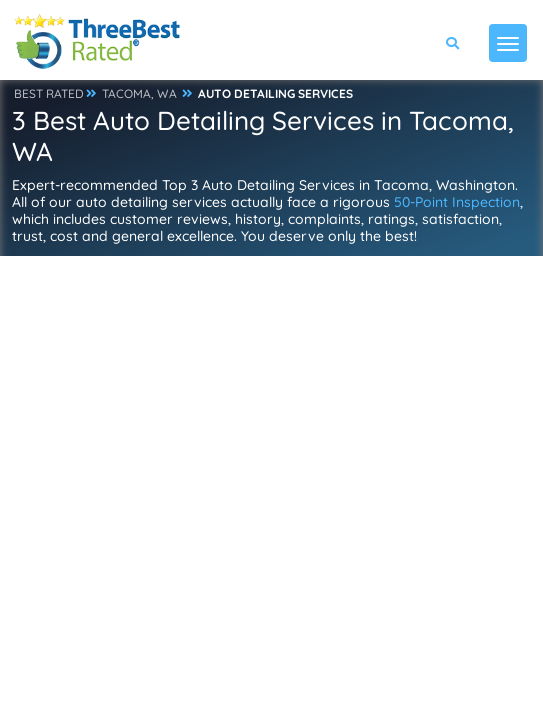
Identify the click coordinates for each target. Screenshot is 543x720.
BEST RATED (49, 93)
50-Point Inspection (457, 202)
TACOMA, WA (139, 93)
